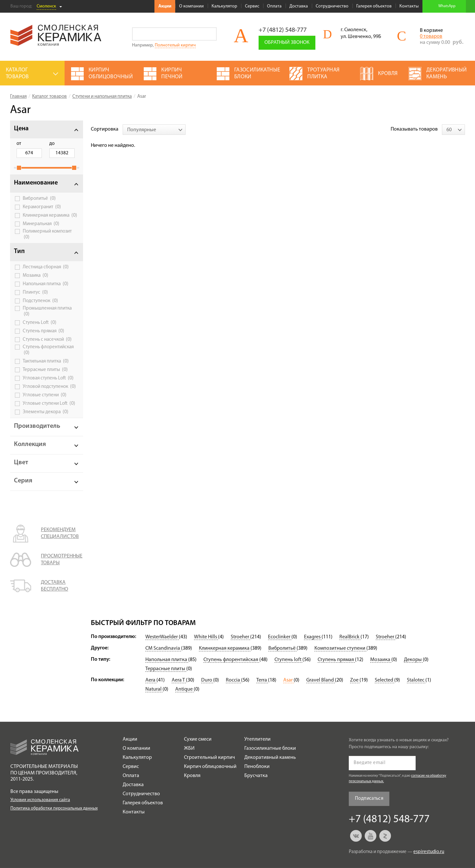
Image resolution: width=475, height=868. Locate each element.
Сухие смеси (198, 739)
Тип (19, 251)
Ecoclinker (280, 637)
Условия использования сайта (40, 800)
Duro (207, 680)
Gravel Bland (321, 680)
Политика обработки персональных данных (54, 808)
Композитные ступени (340, 648)
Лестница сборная (46, 267)
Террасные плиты (45, 370)
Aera (151, 680)
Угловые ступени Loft (49, 403)
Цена (21, 129)
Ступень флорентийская (48, 350)
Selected (384, 680)
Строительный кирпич (209, 758)
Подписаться (369, 799)
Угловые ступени (45, 395)
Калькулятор (224, 6)
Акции (165, 6)
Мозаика (36, 275)
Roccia (233, 680)
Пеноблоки (257, 767)
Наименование (36, 183)
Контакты (409, 6)
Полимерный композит (47, 234)
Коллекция (30, 444)
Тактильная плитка (46, 361)
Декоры (413, 660)
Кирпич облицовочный (210, 767)
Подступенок (40, 301)
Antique (184, 689)
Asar (288, 680)
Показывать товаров (414, 129)
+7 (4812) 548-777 (283, 30)
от (19, 144)
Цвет (21, 463)
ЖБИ (189, 748)
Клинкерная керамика (50, 215)
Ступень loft (288, 660)
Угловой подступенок (49, 387)
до (52, 144)
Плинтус (35, 292)
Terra (262, 680)
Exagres (313, 637)
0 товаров (431, 36)
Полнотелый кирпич (175, 45)
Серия (23, 481)
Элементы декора (46, 412)
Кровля (192, 776)
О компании (191, 6)
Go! (210, 34)
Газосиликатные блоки (270, 748)
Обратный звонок (287, 43)
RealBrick (350, 637)
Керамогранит (42, 207)
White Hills (206, 637)
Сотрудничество (332, 6)
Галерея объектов (374, 6)
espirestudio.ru (429, 852)
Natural (154, 689)
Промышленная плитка (47, 311)
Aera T (179, 680)
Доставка (299, 6)
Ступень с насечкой (47, 339)
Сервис (252, 6)
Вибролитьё (39, 198)
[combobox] (154, 130)
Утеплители (257, 739)
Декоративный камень (270, 758)
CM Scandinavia (163, 648)
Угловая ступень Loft (48, 378)
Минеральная (41, 224)
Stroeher (240, 637)
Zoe (355, 680)
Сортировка (105, 129)
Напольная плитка (46, 284)
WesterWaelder (162, 637)
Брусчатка (256, 776)
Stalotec (416, 680)
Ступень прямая (43, 331)
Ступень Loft (40, 323)
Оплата (274, 6)
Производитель (37, 426)
